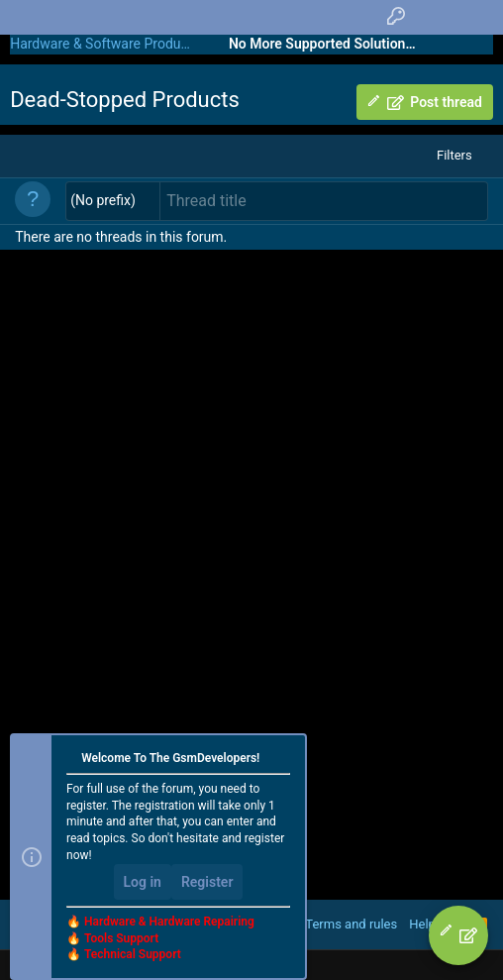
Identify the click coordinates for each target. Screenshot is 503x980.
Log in (143, 882)
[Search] (474, 17)
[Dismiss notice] (283, 760)
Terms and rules (351, 924)
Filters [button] (454, 155)
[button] (113, 200)
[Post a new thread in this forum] (324, 201)
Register (207, 882)
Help (422, 924)
